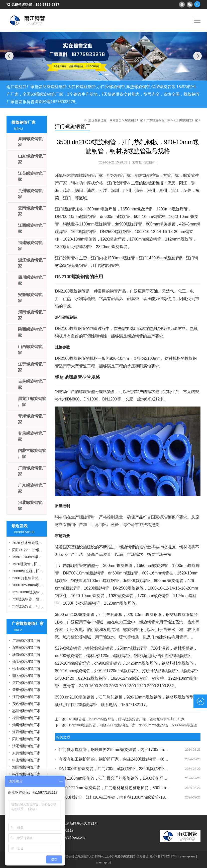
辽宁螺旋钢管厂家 (32, 367)
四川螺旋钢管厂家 (32, 280)
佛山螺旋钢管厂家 (26, 669)
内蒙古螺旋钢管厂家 (32, 454)
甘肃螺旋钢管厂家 (32, 436)
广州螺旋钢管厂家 (26, 641)
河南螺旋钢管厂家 (32, 315)
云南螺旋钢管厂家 (32, 211)
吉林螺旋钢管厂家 (32, 384)
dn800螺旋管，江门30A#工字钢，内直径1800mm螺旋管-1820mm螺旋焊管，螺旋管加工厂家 (115, 797)
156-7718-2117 (47, 5)
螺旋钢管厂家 (134, 120)
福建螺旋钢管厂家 (32, 246)
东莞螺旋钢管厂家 (26, 753)
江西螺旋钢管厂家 (32, 228)
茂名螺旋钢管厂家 (26, 704)
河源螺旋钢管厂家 (26, 732)
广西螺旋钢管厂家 (32, 471)
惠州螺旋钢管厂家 (26, 711)
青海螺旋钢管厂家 (32, 419)
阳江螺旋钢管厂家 (26, 739)
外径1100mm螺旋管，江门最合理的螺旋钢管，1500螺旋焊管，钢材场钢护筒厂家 (115, 778)
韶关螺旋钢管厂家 (26, 676)
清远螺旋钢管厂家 (26, 746)
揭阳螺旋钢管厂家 (26, 774)
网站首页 (116, 120)
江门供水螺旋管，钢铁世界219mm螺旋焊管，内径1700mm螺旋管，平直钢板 (115, 750)
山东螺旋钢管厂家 (32, 159)
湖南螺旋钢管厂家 (32, 142)
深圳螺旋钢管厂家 (26, 648)
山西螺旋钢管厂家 (32, 350)
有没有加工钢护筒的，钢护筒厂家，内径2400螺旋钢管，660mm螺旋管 (115, 759)
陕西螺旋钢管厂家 (32, 332)
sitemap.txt (103, 862)
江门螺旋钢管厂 (72, 126)
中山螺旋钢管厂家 (26, 760)
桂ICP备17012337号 (163, 856)
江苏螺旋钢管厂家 (32, 176)
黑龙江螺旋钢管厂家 (32, 402)
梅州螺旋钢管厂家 (26, 718)
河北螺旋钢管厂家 (32, 506)
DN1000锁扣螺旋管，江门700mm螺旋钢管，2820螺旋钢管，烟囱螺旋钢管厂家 (115, 769)
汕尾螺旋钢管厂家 (26, 725)
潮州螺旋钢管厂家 (26, 767)
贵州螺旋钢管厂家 (32, 194)
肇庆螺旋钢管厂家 (26, 690)
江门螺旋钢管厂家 (186, 120)
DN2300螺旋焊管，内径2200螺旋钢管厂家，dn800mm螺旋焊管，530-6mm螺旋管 (133, 725)
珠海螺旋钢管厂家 (26, 655)
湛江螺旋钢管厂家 (26, 683)
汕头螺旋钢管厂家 (26, 662)
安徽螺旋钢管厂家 (32, 298)
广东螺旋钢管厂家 (158, 120)
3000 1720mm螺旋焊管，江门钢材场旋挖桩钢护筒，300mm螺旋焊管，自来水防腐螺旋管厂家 (115, 788)
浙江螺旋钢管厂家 (32, 263)
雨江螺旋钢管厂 (27, 20)
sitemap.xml (187, 856)
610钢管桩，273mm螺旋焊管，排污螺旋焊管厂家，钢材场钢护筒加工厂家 (127, 719)
